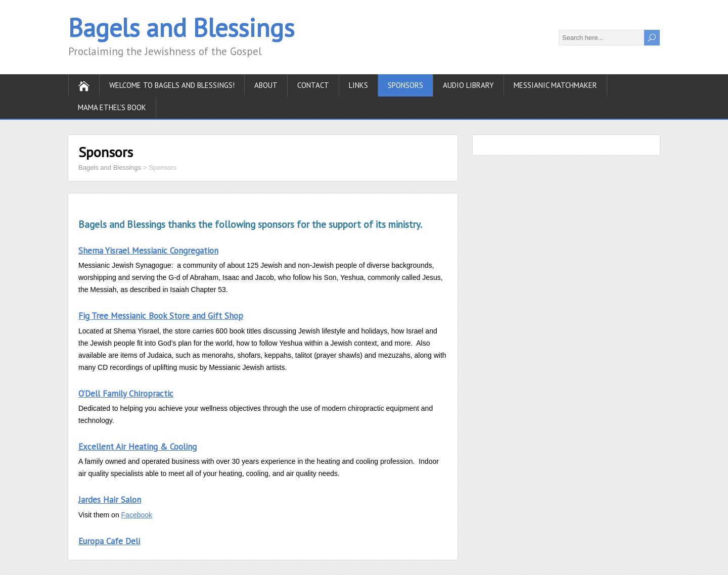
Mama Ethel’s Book (112, 107)
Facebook (137, 515)
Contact (313, 85)
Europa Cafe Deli (109, 541)
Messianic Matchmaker (555, 85)
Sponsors (405, 85)
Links (358, 85)
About (266, 85)
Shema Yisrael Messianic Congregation (148, 251)
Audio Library (468, 85)
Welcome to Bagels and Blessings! (172, 85)
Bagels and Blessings (181, 28)
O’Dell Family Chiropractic (126, 394)
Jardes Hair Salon (110, 500)
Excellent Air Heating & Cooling (138, 447)
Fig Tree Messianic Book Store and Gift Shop (161, 316)
